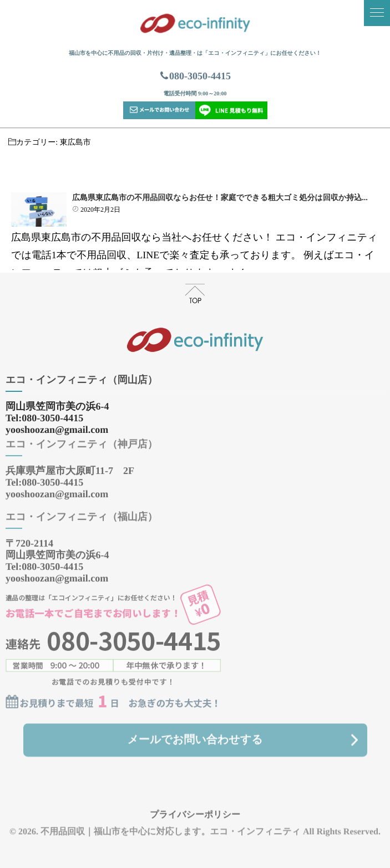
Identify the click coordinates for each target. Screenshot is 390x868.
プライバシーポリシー (195, 808)
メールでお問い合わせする (195, 733)
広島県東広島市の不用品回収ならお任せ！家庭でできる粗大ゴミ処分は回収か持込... (220, 198)
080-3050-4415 (195, 76)
